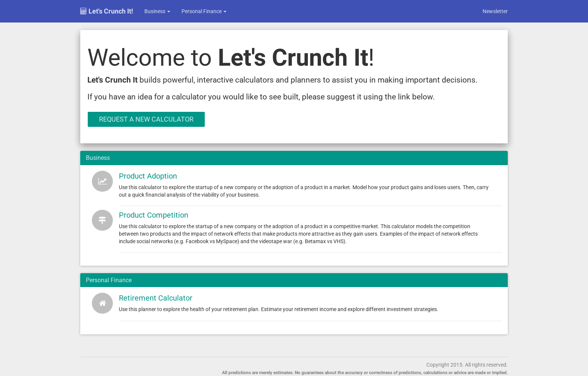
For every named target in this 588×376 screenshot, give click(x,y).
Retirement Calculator (156, 298)
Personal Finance (204, 11)
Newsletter (495, 11)
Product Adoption (148, 176)
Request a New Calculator (146, 119)
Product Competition (154, 215)
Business (157, 11)
